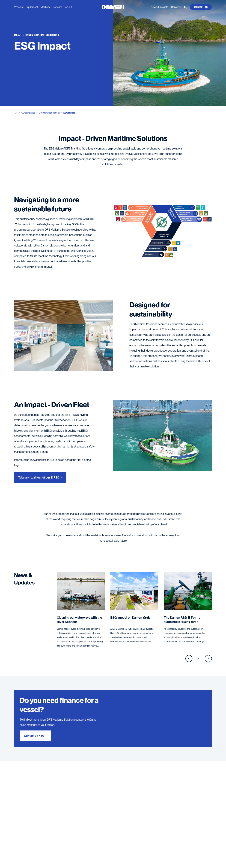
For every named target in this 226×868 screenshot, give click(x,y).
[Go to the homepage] (113, 7)
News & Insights (160, 7)
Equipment (32, 7)
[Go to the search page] (186, 7)
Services (58, 7)
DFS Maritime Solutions (49, 113)
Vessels (19, 7)
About (69, 7)
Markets (45, 7)
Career (176, 7)
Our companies (28, 113)
